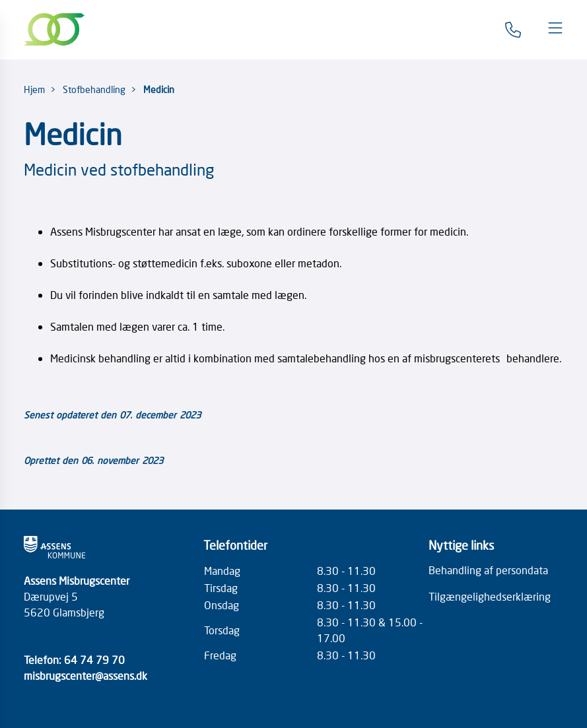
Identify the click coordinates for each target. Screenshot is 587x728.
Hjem (34, 89)
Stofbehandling (94, 89)
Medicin (159, 89)
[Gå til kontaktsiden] (513, 30)
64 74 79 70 (94, 659)
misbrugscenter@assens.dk (86, 675)
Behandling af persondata (488, 570)
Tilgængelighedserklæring (490, 596)
